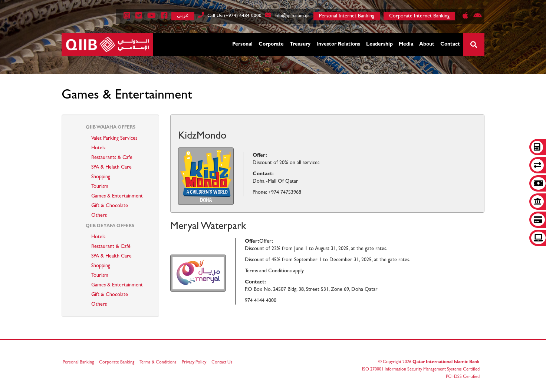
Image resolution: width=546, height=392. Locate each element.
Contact (450, 44)
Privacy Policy (196, 363)
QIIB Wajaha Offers (111, 128)
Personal (242, 44)
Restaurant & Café (111, 247)
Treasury (300, 44)
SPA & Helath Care (111, 167)
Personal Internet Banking (347, 16)
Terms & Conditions (160, 363)
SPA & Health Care (111, 256)
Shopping (101, 177)
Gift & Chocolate (110, 206)
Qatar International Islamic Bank (444, 362)
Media (406, 44)
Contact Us (224, 363)
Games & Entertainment (117, 196)
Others (99, 216)
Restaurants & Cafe (112, 158)
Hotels (98, 148)
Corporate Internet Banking (419, 16)
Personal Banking (80, 363)
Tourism (100, 187)
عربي (183, 15)
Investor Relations (338, 44)
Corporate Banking (119, 363)
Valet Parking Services (114, 139)
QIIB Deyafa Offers (110, 226)
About (427, 44)
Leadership (379, 44)
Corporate (271, 44)
